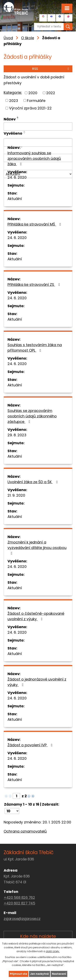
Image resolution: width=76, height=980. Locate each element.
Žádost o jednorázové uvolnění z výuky (37, 682)
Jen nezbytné (40, 974)
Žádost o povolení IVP (31, 745)
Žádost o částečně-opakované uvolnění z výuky (36, 616)
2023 (14, 100)
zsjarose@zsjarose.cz (22, 919)
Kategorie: (13, 92)
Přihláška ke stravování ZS (35, 285)
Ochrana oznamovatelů (25, 831)
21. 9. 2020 (16, 495)
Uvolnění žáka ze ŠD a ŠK (33, 482)
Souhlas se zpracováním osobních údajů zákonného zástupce (32, 416)
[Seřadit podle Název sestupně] (18, 119)
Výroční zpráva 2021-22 (30, 108)
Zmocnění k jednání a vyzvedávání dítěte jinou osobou (37, 547)
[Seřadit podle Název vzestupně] (18, 117)
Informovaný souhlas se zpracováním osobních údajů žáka (34, 158)
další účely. (53, 951)
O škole (28, 38)
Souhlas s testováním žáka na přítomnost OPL (35, 348)
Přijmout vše (19, 974)
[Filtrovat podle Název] (38, 126)
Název (10, 119)
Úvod (8, 38)
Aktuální (15, 199)
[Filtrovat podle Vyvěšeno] (38, 143)
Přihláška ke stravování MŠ (35, 224)
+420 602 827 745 (19, 903)
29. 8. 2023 (17, 435)
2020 (33, 93)
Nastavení (59, 974)
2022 (51, 93)
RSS (51, 69)
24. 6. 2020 (17, 177)
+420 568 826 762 (19, 897)
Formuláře (36, 100)
